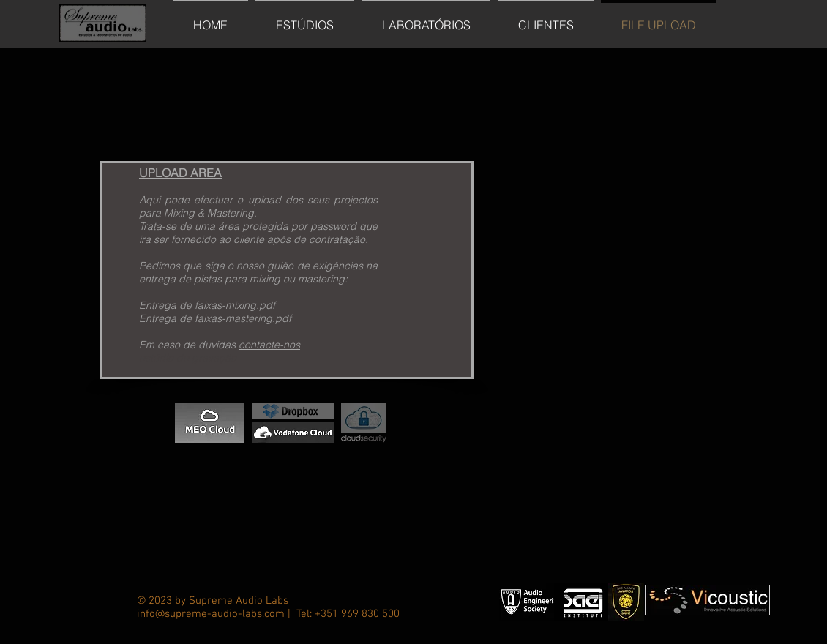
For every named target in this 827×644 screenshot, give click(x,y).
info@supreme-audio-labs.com (211, 614)
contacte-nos (269, 345)
